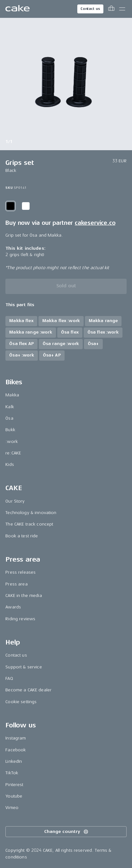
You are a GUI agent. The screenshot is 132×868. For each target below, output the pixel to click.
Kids (10, 464)
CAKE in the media (24, 596)
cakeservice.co (95, 223)
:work (12, 441)
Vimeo (12, 808)
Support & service (24, 667)
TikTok (12, 773)
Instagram (16, 738)
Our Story (15, 501)
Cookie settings (21, 702)
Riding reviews (20, 619)
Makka (12, 395)
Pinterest (14, 785)
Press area (16, 584)
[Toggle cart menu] (111, 9)
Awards (13, 607)
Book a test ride (22, 536)
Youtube (14, 796)
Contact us (90, 9)
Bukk (10, 430)
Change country (66, 832)
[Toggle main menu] (122, 9)
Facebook (16, 750)
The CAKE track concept (29, 524)
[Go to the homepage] (17, 9)
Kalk (10, 407)
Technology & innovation (31, 513)
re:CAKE (13, 453)
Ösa (9, 418)
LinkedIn (14, 761)
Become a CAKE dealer (28, 690)
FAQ (9, 678)
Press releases (21, 572)
